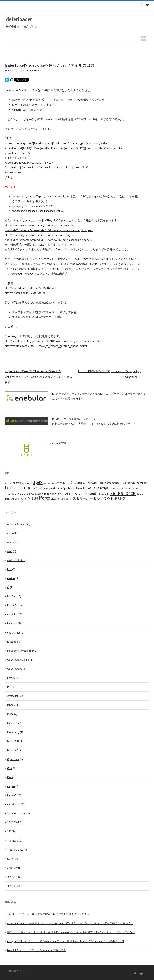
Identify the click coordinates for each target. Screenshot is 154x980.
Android (12, 542)
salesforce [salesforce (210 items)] (123, 493)
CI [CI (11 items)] (84, 483)
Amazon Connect (17, 524)
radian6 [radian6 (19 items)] (90, 494)
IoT (9, 687)
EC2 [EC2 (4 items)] (122, 483)
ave (10, 70)
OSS (10, 768)
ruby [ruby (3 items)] (107, 494)
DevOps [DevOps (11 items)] (92, 483)
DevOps (12, 596)
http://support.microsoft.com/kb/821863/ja (30, 288)
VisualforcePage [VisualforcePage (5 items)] (60, 499)
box (9, 569)
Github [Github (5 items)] (31, 488)
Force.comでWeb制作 (19, 651)
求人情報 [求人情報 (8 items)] (120, 499)
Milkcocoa (13, 723)
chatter (11, 578)
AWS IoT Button (16, 560)
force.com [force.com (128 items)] (16, 487)
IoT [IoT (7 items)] (90, 488)
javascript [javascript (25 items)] (101, 488)
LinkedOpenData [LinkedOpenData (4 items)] (14, 494)
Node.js (12, 750)
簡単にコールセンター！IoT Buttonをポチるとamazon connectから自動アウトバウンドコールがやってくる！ (71, 932)
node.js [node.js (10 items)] (54, 494)
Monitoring (13, 732)
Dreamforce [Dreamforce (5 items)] (113, 483)
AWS (10, 551)
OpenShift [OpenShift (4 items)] (65, 494)
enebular (12, 615)
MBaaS (11, 705)
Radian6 (12, 795)
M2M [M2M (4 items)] (26, 494)
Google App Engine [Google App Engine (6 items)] (64, 488)
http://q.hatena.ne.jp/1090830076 (25, 293)
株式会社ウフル (17, 971)
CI (8, 587)
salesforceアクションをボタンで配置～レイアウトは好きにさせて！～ (48, 914)
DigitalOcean (15, 605)
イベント (12, 877)
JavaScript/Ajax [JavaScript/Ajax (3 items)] (116, 489)
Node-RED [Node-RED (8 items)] (43, 494)
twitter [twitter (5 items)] (24, 499)
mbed (10, 714)
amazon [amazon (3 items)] (8, 483)
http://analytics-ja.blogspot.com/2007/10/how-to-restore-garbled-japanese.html (53, 341)
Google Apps (15, 669)
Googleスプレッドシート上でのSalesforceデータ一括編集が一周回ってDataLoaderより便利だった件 (66, 941)
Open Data (13, 759)
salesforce (36, 70)
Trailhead (13, 841)
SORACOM (13, 823)
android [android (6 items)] (17, 483)
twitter (11, 859)
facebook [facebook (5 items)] (142, 483)
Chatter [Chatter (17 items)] (76, 482)
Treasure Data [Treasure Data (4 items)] (12, 499)
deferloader (19, 19)
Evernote (12, 624)
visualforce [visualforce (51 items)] (39, 498)
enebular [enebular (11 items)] (131, 483)
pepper (11, 786)
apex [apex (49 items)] (38, 482)
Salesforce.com (16, 813)
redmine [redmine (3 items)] (101, 494)
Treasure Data (15, 850)
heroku (11, 678)
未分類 (11, 886)
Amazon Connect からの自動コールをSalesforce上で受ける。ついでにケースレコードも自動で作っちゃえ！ (70, 923)
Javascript (13, 696)
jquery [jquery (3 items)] (135, 489)
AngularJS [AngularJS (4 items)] (27, 483)
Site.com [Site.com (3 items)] (140, 494)
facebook (13, 642)
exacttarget (14, 633)
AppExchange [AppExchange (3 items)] (49, 483)
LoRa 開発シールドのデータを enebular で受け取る (37, 950)
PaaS (10, 777)
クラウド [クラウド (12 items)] (107, 498)
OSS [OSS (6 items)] (74, 494)
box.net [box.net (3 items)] (66, 483)
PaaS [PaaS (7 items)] (81, 494)
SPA (9, 832)
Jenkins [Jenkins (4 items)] (128, 488)
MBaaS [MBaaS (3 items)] (32, 494)
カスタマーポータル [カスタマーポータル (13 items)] (85, 498)
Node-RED (13, 741)
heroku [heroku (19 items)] (81, 488)
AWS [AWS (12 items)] (59, 483)
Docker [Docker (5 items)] (102, 483)
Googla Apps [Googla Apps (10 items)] (44, 488)
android (12, 533)
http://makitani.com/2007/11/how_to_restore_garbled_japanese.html (46, 346)
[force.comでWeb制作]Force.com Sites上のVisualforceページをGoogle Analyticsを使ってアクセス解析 (38, 377)
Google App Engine (18, 660)
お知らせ (12, 868)
